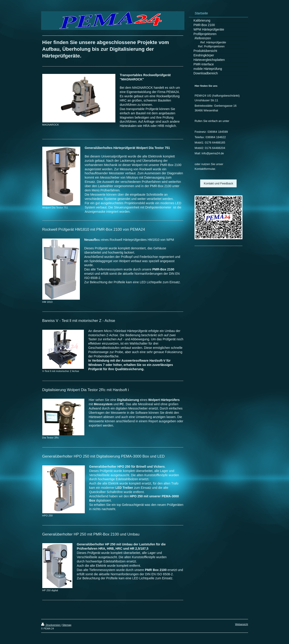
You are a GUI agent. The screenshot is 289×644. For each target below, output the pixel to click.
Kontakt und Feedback (218, 183)
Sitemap (67, 625)
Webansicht (241, 624)
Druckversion (51, 625)
